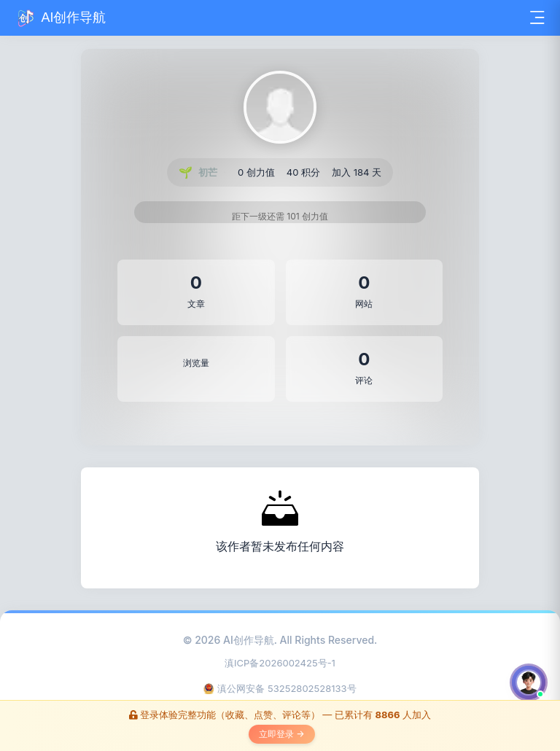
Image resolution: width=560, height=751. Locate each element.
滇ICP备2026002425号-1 (280, 663)
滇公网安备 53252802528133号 (280, 689)
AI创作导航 (249, 640)
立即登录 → (282, 734)
